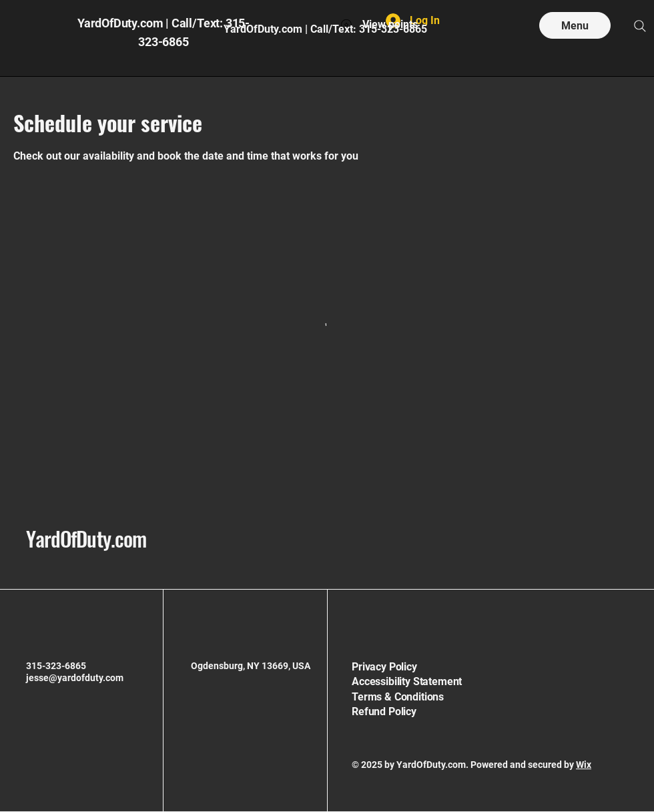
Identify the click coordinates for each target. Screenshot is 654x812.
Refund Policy (384, 712)
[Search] (640, 26)
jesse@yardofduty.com (75, 678)
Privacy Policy (384, 667)
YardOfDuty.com (86, 538)
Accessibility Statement (407, 681)
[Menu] (575, 25)
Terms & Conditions (398, 697)
